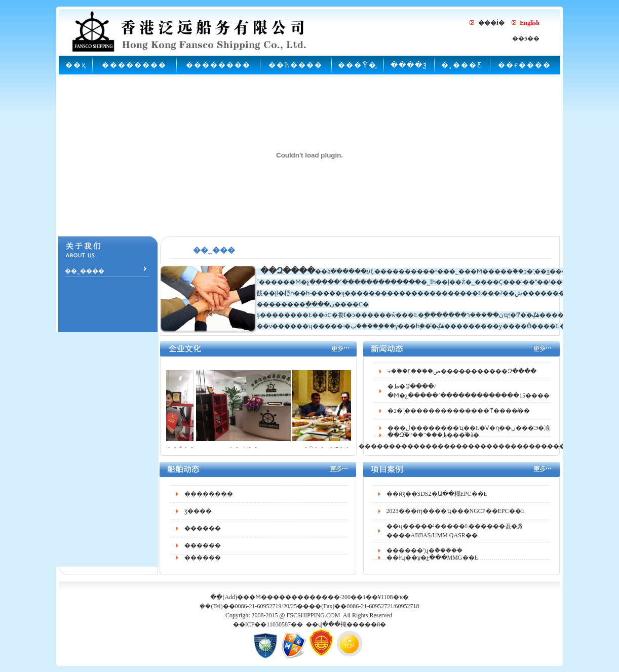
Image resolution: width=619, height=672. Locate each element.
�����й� (366, 624)
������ (203, 532)
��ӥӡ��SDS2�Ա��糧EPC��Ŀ (437, 498)
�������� (134, 65)
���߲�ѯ (409, 65)
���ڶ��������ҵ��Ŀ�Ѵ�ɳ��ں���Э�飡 (469, 432)
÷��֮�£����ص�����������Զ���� (462, 375)
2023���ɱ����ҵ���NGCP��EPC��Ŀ (456, 515)
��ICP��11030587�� (268, 624)
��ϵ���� (525, 65)
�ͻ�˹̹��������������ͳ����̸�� (459, 415)
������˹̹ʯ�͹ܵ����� (424, 555)
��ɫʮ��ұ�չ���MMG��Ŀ (432, 562)
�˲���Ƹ (462, 65)
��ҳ (76, 65)
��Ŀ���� (296, 65)
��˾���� (84, 271)
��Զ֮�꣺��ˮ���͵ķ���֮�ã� (433, 439)
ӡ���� (198, 515)
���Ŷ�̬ (357, 65)
